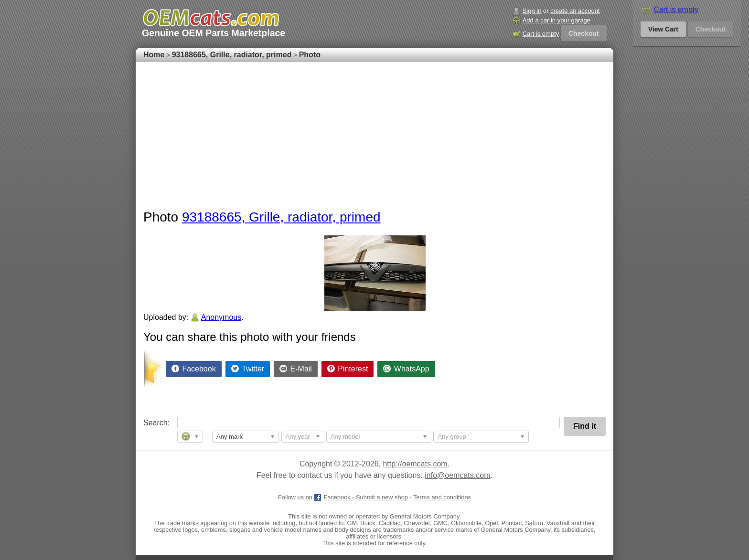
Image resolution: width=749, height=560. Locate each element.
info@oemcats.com (457, 475)
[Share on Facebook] (194, 369)
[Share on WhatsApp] (406, 369)
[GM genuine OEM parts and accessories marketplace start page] (210, 18)
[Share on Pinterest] (348, 369)
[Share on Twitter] (248, 369)
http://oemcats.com (415, 464)
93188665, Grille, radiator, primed (281, 217)
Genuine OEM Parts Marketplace (214, 33)
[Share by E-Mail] (296, 369)
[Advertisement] (374, 134)
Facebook (332, 497)
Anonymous (221, 317)
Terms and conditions (442, 497)
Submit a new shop (382, 497)
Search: (150, 423)
